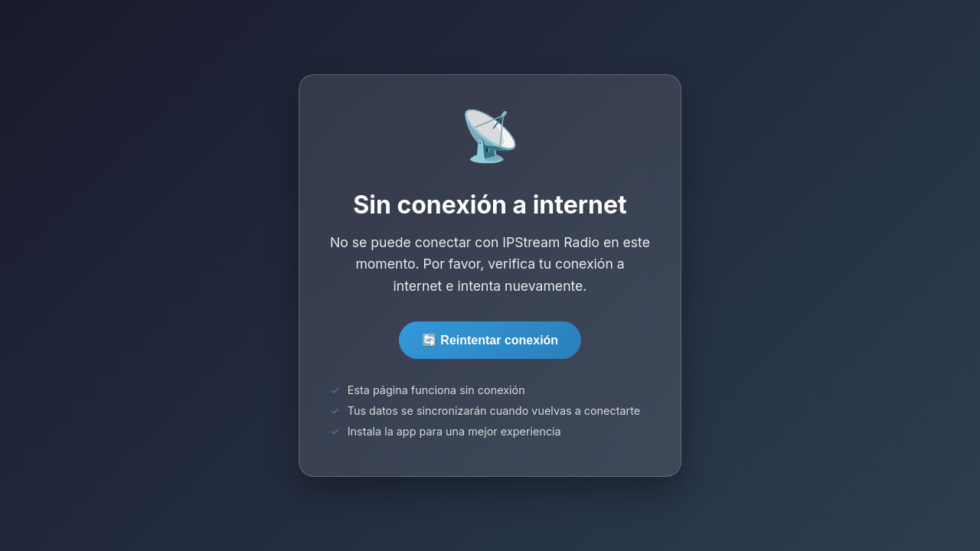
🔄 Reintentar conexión (490, 340)
